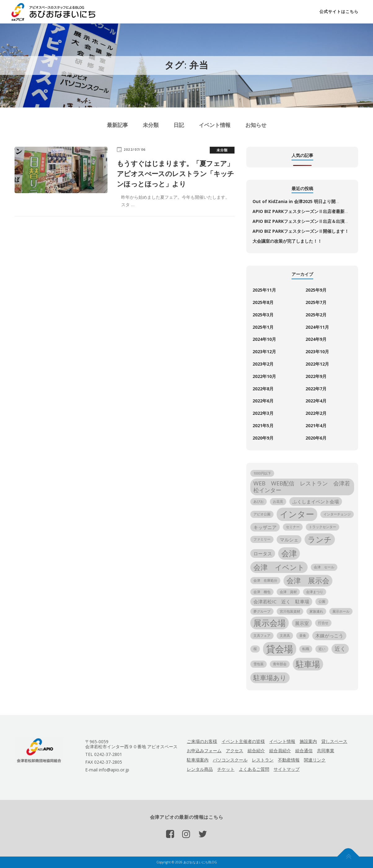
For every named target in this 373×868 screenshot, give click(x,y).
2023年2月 (263, 364)
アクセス (235, 751)
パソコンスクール (230, 760)
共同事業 (326, 751)
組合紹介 (256, 751)
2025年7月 (316, 302)
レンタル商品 (200, 769)
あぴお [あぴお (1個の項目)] (259, 501)
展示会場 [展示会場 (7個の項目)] (270, 623)
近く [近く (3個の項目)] (340, 649)
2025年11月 (264, 290)
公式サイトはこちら (339, 12)
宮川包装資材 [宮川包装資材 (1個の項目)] (290, 611)
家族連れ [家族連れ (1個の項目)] (316, 611)
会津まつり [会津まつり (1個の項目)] (315, 592)
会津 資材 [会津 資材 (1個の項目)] (288, 592)
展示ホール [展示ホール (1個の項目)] (341, 611)
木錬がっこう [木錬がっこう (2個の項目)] (329, 636)
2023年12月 (264, 352)
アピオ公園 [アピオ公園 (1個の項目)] (262, 514)
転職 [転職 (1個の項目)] (306, 649)
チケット (226, 769)
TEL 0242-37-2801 (104, 754)
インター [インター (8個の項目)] (297, 514)
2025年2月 (316, 315)
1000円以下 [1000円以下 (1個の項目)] (262, 473)
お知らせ (256, 125)
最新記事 (117, 125)
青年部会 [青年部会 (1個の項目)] (280, 664)
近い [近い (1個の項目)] (322, 649)
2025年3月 (263, 315)
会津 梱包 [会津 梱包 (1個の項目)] (262, 592)
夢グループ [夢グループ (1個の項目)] (262, 611)
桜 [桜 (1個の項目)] (255, 649)
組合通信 (304, 751)
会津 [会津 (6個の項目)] (289, 553)
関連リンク (315, 760)
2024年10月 (264, 339)
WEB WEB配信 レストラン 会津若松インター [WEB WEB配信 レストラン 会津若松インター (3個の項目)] (302, 487)
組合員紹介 (280, 751)
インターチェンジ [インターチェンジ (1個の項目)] (337, 514)
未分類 (151, 125)
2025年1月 (263, 327)
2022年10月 (264, 376)
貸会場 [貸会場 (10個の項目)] (280, 649)
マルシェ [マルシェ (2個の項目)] (289, 540)
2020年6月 (316, 438)
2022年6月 (263, 401)
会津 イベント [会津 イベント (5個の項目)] (279, 567)
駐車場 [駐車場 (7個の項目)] (308, 664)
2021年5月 (263, 425)
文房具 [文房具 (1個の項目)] (285, 636)
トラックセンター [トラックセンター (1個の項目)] (323, 527)
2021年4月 (316, 425)
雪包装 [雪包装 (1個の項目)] (259, 664)
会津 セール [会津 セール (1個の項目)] (324, 567)
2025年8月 (263, 302)
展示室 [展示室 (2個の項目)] (302, 623)
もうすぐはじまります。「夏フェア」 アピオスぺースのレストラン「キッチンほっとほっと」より (192, 173)
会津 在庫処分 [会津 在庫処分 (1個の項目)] (265, 580)
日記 (179, 125)
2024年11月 (317, 327)
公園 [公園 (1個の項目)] (322, 601)
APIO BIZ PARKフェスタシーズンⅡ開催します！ (301, 231)
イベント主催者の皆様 (243, 741)
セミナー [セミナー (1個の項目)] (293, 527)
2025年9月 (316, 290)
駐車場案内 (198, 760)
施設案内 (308, 741)
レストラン (263, 760)
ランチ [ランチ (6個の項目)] (320, 539)
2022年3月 (263, 413)
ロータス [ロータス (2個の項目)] (263, 553)
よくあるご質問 (254, 769)
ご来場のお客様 (202, 741)
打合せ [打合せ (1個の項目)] (323, 623)
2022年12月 (317, 364)
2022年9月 (316, 376)
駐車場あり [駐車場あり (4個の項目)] (270, 678)
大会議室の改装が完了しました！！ (287, 241)
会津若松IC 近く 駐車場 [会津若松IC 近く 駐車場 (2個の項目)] (281, 601)
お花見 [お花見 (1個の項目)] (278, 501)
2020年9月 (263, 438)
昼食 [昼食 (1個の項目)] (303, 636)
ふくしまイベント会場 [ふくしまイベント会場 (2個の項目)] (316, 501)
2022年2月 (316, 413)
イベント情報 (215, 125)
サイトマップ (287, 769)
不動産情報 (289, 760)
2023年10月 (317, 352)
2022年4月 (316, 401)
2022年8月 (263, 389)
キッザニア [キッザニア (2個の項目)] (265, 527)
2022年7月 (316, 389)
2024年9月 (316, 339)
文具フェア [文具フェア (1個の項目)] (262, 636)
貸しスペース (334, 741)
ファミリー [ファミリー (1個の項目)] (262, 539)
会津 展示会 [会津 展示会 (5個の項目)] (308, 581)
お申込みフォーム (204, 751)
